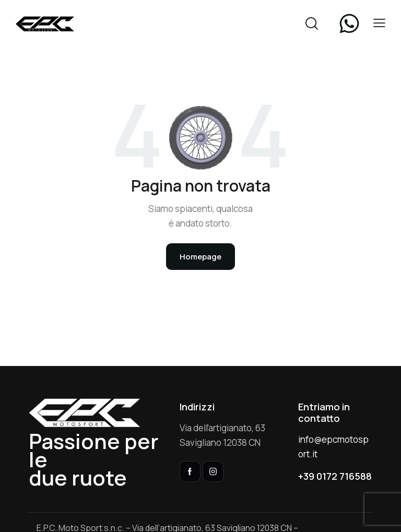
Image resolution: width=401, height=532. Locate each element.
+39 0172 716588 (335, 476)
